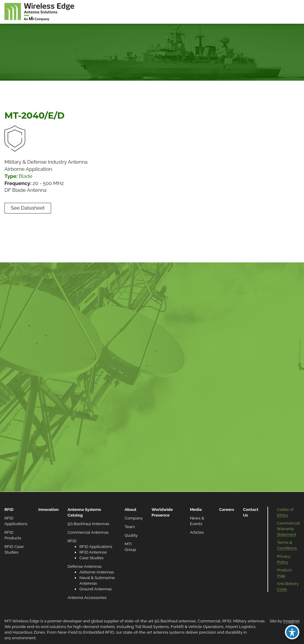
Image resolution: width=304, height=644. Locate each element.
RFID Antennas (93, 552)
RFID (9, 509)
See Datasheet (28, 208)
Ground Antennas (95, 589)
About (131, 509)
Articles (197, 532)
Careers (227, 509)
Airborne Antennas (96, 572)
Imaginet (291, 621)
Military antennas (249, 621)
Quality (131, 535)
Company (134, 518)
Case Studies (91, 558)
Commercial (209, 621)
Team (130, 527)
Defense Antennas (84, 566)
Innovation (48, 509)
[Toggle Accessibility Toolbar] (292, 632)
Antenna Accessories (87, 597)
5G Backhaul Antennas (88, 524)
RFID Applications (96, 546)
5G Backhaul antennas (175, 621)
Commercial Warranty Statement (288, 529)
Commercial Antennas (88, 532)
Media (196, 509)
